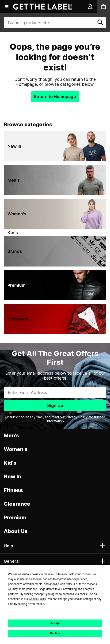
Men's (11, 435)
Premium (15, 517)
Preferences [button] (36, 604)
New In (12, 476)
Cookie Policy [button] (37, 599)
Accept (55, 623)
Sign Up (55, 405)
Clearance (17, 504)
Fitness (13, 490)
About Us (16, 531)
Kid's (10, 463)
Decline (55, 633)
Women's (16, 449)
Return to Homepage (55, 96)
